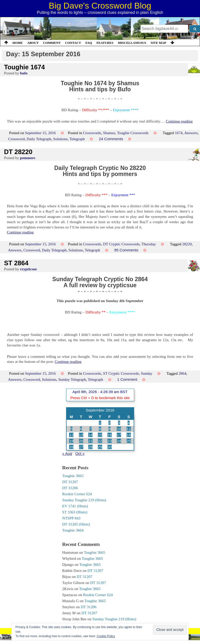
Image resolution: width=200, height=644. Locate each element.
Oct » (80, 453)
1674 (179, 133)
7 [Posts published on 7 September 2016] (91, 429)
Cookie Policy (106, 636)
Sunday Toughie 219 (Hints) (84, 500)
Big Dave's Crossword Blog (100, 6)
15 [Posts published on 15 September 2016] (100, 435)
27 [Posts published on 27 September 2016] (81, 447)
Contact (73, 43)
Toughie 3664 (73, 530)
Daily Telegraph (39, 139)
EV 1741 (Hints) (75, 506)
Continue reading (179, 121)
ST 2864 (16, 263)
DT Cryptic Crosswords (121, 244)
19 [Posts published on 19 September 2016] (71, 441)
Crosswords (92, 133)
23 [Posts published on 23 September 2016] (110, 441)
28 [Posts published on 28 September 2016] (90, 447)
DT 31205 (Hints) (76, 524)
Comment (52, 43)
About (33, 43)
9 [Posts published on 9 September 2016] (110, 429)
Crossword (16, 139)
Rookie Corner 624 (77, 494)
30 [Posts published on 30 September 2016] (110, 447)
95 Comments (126, 250)
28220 (187, 244)
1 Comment (127, 379)
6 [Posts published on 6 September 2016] (81, 429)
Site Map (158, 43)
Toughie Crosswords (133, 133)
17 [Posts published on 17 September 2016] (119, 435)
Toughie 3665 (73, 476)
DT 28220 (18, 152)
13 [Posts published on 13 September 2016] (81, 435)
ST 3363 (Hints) (75, 512)
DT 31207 (70, 482)
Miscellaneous (132, 43)
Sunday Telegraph (72, 379)
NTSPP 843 (71, 518)
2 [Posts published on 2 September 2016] (110, 423)
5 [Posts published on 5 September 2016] (72, 429)
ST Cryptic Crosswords (121, 373)
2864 (182, 373)
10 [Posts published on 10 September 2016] (119, 429)
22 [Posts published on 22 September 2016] (100, 441)
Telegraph (77, 139)
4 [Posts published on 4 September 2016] (129, 423)
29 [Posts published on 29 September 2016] (100, 447)
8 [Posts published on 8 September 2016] (100, 429)
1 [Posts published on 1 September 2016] (100, 423)
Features (105, 43)
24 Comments (111, 139)
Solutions (60, 139)
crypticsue (28, 269)
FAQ (89, 43)
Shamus (109, 133)
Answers (191, 133)
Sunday (147, 373)
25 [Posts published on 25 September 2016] (129, 441)
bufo (24, 73)
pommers (28, 158)
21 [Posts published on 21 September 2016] (90, 441)
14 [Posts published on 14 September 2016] (90, 435)
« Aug (67, 453)
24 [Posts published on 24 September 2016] (119, 441)
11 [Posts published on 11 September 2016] (129, 429)
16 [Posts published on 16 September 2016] (110, 435)
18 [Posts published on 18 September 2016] (129, 435)
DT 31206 (70, 488)
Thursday (149, 244)
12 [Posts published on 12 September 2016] (71, 435)
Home (18, 43)
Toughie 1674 (24, 67)
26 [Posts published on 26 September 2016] (71, 447)
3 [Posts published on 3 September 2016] (119, 423)
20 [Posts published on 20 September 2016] (81, 441)
